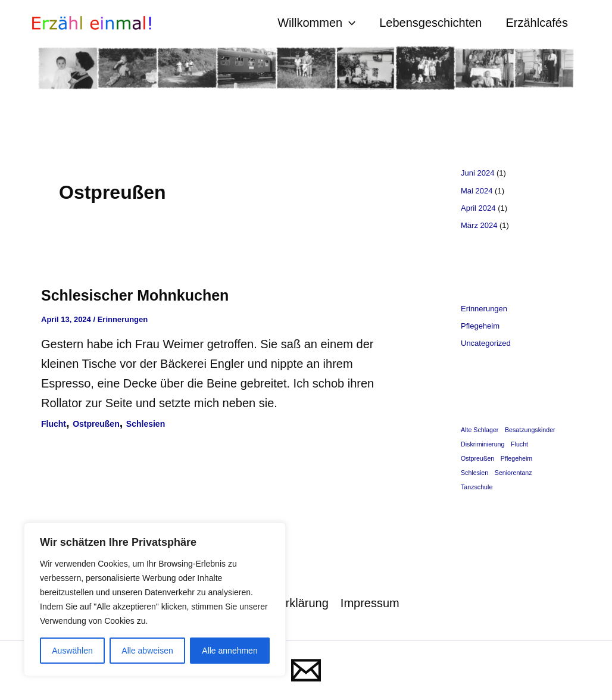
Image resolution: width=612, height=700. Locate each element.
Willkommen (316, 23)
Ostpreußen (96, 424)
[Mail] (306, 670)
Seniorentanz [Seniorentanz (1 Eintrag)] (513, 473)
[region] (155, 599)
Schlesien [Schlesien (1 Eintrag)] (474, 473)
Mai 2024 (477, 191)
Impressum (370, 603)
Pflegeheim (480, 326)
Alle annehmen (229, 651)
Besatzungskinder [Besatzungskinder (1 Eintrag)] (530, 430)
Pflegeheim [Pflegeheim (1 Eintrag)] (516, 458)
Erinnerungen (123, 319)
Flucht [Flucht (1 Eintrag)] (519, 444)
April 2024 (478, 208)
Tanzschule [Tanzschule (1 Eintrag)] (477, 487)
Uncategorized (486, 343)
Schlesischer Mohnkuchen (135, 295)
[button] (349, 23)
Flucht (54, 424)
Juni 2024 (477, 173)
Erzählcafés (537, 23)
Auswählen (72, 651)
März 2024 (479, 225)
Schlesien (146, 424)
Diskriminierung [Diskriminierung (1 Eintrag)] (483, 444)
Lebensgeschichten (430, 23)
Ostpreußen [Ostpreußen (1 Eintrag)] (477, 458)
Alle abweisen (147, 651)
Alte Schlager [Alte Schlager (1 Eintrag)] (480, 430)
